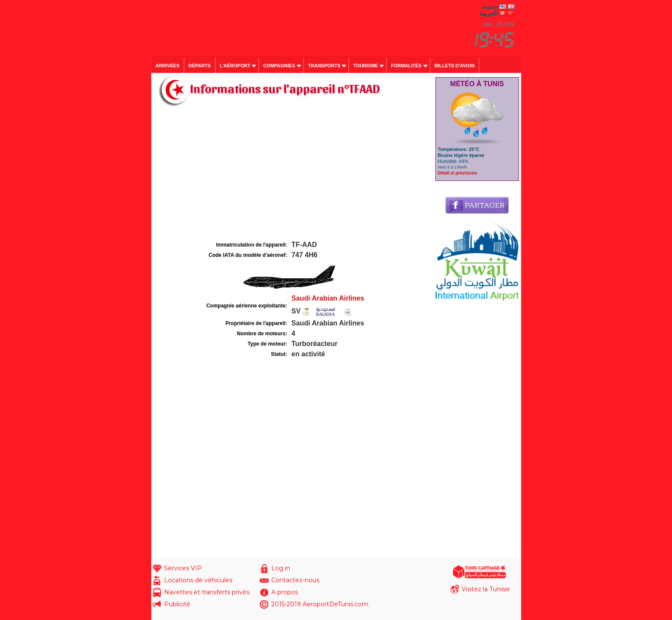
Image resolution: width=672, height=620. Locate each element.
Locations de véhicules (198, 580)
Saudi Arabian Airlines (328, 298)
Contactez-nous (295, 580)
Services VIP (183, 568)
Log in (281, 568)
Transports (324, 66)
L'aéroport (235, 66)
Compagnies (279, 66)
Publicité (177, 604)
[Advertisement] (292, 175)
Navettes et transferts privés (207, 592)
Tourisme (366, 66)
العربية (489, 13)
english (490, 7)
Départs (200, 66)
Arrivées (168, 66)
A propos (285, 592)
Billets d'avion (454, 66)
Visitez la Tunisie (486, 589)
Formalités (406, 66)
